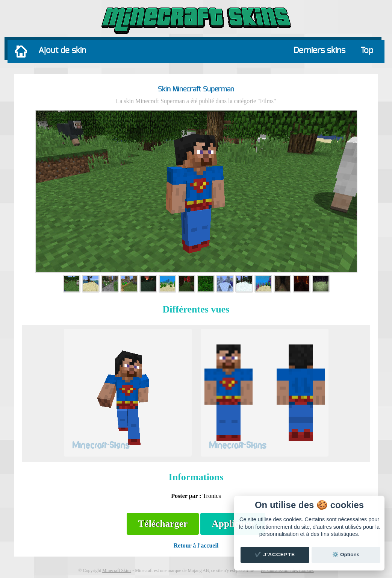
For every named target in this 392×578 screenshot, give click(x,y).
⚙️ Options (346, 554)
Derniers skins (319, 50)
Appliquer (233, 524)
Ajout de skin (62, 50)
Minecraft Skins (117, 570)
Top (367, 50)
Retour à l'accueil (196, 545)
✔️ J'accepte (275, 554)
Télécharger (163, 524)
